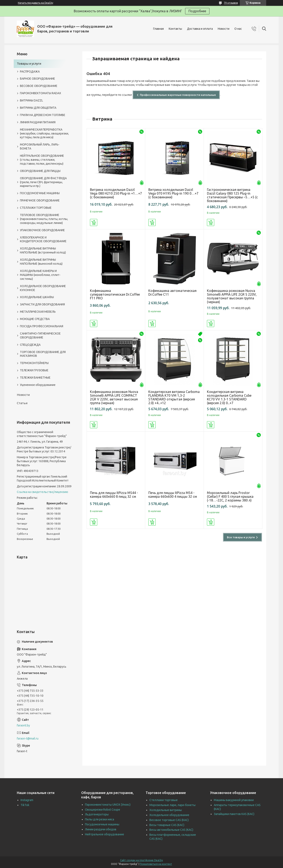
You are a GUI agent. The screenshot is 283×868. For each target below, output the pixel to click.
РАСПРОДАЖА (30, 72)
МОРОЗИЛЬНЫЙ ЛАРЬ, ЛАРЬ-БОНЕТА (40, 146)
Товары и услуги (29, 64)
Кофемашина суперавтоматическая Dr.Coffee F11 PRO (115, 294)
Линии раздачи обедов (101, 829)
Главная (158, 29)
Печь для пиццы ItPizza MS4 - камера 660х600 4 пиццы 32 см (173, 495)
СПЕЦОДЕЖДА (30, 345)
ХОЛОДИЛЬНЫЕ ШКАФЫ (37, 297)
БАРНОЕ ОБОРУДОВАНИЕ (38, 79)
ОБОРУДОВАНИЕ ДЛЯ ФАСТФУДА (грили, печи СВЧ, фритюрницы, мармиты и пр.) (43, 182)
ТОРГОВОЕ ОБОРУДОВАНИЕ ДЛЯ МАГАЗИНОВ (43, 354)
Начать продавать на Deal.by (36, 3)
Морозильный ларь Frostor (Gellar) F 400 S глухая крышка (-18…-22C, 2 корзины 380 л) (230, 496)
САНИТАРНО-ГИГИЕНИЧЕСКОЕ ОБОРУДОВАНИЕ (40, 335)
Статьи (22, 403)
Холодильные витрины (166, 810)
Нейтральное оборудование (105, 834)
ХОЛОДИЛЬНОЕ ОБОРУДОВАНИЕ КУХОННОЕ (43, 288)
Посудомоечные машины (102, 824)
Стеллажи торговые (164, 800)
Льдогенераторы (97, 814)
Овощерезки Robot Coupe (103, 810)
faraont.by (23, 725)
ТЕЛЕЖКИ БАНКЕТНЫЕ (35, 378)
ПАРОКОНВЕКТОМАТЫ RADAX (41, 93)
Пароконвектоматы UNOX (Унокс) (108, 805)
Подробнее (197, 11)
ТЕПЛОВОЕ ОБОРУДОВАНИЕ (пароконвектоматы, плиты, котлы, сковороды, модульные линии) (44, 219)
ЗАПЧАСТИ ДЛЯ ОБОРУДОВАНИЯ (42, 304)
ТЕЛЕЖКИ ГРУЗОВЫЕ (34, 370)
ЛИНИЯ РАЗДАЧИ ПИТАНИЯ (38, 122)
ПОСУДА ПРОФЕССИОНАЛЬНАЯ (42, 326)
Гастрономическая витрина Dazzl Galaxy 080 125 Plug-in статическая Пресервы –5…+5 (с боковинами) (232, 195)
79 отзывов (231, 3)
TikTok (25, 805)
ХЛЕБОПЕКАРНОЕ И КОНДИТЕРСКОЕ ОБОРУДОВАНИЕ (43, 239)
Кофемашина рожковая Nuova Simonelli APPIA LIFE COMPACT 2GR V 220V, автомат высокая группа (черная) (114, 397)
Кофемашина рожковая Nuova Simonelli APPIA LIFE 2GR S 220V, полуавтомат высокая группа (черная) (232, 296)
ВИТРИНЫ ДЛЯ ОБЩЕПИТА (38, 108)
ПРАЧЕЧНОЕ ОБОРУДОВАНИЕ (40, 200)
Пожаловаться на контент (156, 864)
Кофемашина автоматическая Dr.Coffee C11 (172, 293)
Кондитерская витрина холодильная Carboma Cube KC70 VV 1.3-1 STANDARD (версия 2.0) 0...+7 (229, 397)
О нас (238, 29)
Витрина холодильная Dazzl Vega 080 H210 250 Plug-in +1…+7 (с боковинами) (116, 193)
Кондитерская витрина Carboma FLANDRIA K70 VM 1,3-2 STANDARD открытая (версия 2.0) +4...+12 (174, 397)
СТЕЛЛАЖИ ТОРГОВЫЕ (36, 208)
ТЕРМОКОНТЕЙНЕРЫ (34, 363)
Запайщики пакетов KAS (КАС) (234, 814)
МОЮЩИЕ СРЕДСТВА (35, 319)
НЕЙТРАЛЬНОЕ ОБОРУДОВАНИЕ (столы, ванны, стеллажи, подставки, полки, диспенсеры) (42, 160)
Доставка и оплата (200, 29)
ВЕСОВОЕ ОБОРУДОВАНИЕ (39, 86)
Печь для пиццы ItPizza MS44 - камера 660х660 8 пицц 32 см (114, 495)
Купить (94, 222)
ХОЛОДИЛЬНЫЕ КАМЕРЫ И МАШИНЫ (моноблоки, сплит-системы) (40, 275)
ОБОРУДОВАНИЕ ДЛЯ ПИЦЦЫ (40, 171)
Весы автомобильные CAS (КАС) (171, 830)
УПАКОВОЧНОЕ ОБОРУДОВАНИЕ (42, 230)
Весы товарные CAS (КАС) (167, 825)
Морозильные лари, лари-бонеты (172, 805)
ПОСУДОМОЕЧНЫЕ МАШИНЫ (40, 193)
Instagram (27, 800)
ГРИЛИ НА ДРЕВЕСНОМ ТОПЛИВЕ (43, 115)
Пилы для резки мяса (100, 819)
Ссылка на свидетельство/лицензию (42, 492)
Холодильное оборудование (169, 815)
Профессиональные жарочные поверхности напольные (178, 95)
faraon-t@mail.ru (28, 738)
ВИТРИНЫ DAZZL (31, 100)
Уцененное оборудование (38, 385)
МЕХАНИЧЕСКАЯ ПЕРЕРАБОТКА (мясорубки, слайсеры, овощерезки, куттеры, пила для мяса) (44, 133)
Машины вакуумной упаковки (234, 800)
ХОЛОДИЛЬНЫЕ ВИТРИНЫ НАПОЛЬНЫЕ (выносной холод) (41, 262)
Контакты (175, 29)
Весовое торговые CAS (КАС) (169, 820)
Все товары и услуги (241, 537)
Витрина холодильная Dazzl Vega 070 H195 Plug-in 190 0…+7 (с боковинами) (173, 193)
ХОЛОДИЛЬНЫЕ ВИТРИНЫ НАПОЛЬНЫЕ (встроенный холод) (43, 250)
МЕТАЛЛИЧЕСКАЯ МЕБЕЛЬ (38, 312)
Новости (224, 29)
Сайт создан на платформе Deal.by (141, 860)
